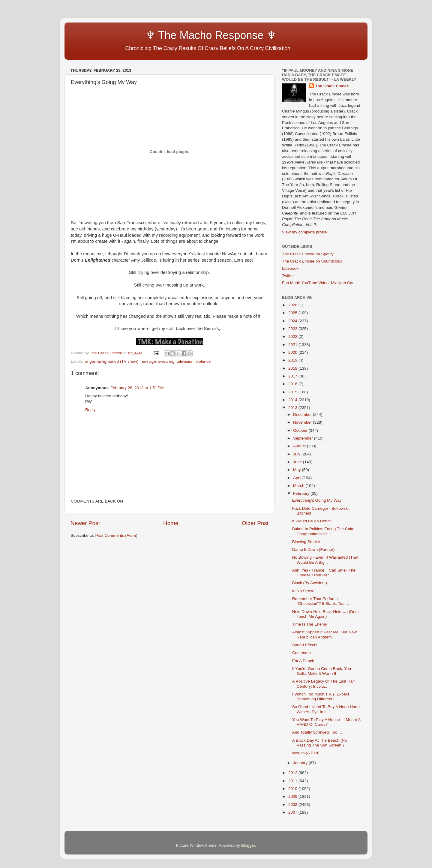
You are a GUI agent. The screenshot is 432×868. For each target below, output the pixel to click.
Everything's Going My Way (317, 500)
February (302, 493)
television (185, 361)
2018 (293, 368)
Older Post (255, 523)
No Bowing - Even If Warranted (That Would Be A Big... (325, 560)
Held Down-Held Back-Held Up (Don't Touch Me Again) (326, 614)
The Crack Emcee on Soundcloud (312, 261)
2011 (293, 781)
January (301, 763)
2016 (293, 384)
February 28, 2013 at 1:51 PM (137, 388)
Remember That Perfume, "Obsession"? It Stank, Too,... (321, 601)
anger (90, 361)
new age (148, 361)
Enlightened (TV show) (118, 361)
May (297, 470)
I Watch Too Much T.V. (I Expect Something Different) (321, 697)
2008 (293, 805)
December (303, 414)
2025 (293, 313)
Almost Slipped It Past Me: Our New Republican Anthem (324, 634)
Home (171, 523)
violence (203, 361)
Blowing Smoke (306, 542)
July (297, 454)
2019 (293, 360)
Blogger (248, 845)
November (303, 422)
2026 (293, 305)
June (298, 462)
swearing (166, 361)
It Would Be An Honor (312, 521)
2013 (293, 408)
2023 (293, 329)
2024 (293, 321)
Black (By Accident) (310, 583)
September (304, 438)
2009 (293, 796)
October (301, 430)
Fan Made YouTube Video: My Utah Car (318, 283)
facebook (290, 268)
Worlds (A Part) (306, 753)
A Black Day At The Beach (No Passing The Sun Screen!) (320, 743)
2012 (293, 773)
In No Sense (303, 591)
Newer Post (85, 523)
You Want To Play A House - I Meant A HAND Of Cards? (326, 722)
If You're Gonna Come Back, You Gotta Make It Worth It (322, 671)
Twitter (288, 276)
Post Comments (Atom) (116, 535)
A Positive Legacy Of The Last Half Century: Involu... (323, 684)
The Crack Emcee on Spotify (308, 254)
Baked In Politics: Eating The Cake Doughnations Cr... (323, 531)
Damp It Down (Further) (313, 550)
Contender (302, 653)
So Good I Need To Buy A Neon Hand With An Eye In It (326, 709)
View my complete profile (304, 232)
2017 (293, 376)
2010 (293, 789)
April (298, 478)
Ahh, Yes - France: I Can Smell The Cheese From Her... (324, 573)
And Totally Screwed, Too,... (317, 732)
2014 (293, 400)
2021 (293, 345)
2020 (293, 352)
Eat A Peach (303, 661)
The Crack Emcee (332, 86)
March (299, 486)
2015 (293, 392)
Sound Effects (305, 645)
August (300, 446)
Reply (90, 410)
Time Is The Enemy (310, 624)
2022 (293, 336)
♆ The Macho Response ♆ (175, 35)
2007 (293, 812)
